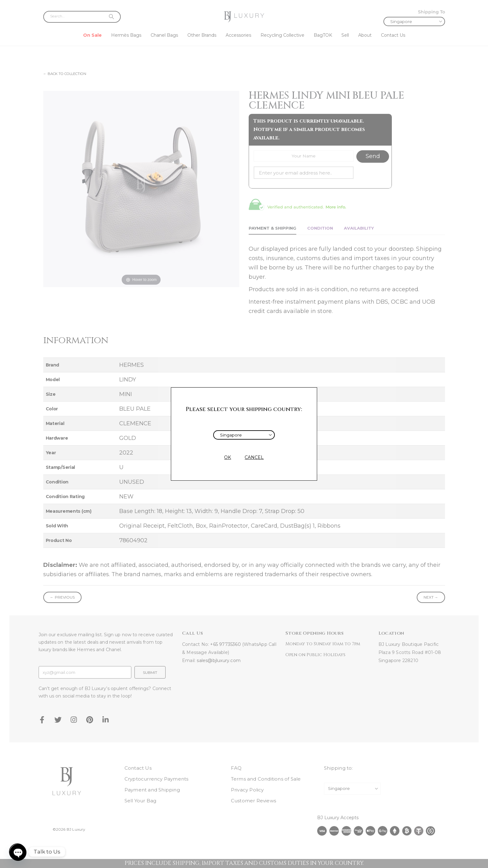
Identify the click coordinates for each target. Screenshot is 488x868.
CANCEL (254, 457)
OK (228, 457)
